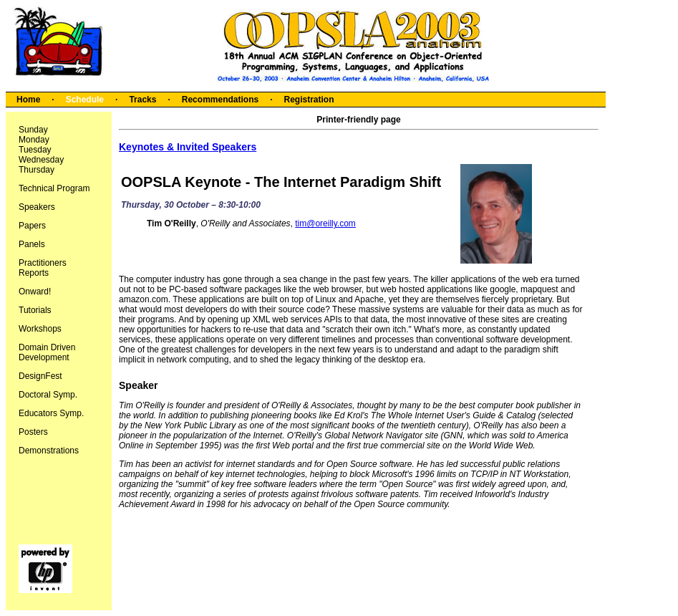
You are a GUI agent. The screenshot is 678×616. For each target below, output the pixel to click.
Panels (32, 244)
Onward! (35, 292)
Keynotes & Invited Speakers (188, 147)
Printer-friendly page (358, 120)
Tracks (142, 100)
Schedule (85, 100)
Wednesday (41, 160)
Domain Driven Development (47, 352)
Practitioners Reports (43, 268)
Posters (33, 432)
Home (28, 100)
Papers (32, 226)
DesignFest (40, 376)
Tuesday (35, 150)
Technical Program (54, 188)
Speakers (37, 207)
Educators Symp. (51, 413)
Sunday (33, 130)
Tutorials (35, 310)
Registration (309, 100)
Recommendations (220, 100)
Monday (34, 140)
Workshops (40, 329)
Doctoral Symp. (48, 395)
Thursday (37, 170)
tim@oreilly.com (325, 223)
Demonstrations (49, 451)
